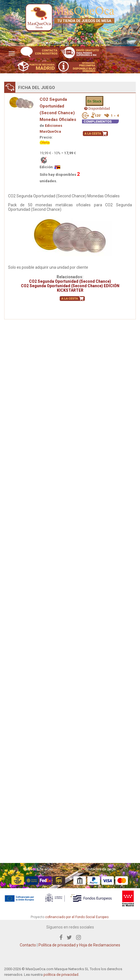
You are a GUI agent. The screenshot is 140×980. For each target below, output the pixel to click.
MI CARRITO (56, 43)
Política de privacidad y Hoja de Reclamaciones (79, 945)
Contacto (28, 945)
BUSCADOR (76, 43)
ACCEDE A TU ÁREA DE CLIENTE (110, 43)
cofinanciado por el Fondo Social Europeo (77, 917)
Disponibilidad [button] (97, 109)
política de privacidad (61, 975)
